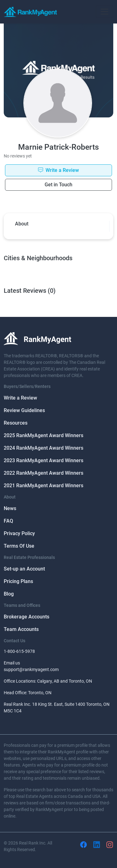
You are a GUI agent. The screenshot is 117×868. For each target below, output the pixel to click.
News (10, 508)
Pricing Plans (18, 581)
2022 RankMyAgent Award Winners (44, 473)
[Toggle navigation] (105, 12)
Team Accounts (21, 629)
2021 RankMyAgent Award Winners (44, 486)
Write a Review (20, 398)
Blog (9, 594)
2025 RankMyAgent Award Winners (44, 435)
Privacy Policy (19, 533)
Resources (16, 423)
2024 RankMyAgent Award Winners (44, 448)
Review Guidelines (24, 410)
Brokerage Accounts (27, 617)
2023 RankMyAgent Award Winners (44, 460)
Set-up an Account (24, 569)
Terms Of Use (19, 546)
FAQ (8, 521)
